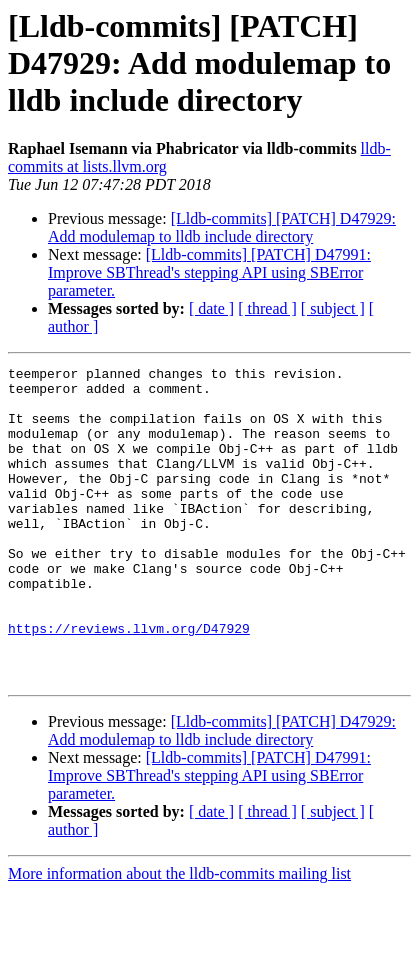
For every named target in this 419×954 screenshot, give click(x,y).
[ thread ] (267, 308)
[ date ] (211, 308)
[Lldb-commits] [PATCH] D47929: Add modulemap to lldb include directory (222, 227)
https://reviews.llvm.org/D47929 (129, 682)
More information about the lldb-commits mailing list (179, 936)
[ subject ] (333, 308)
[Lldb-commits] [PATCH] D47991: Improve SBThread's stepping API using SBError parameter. (209, 272)
